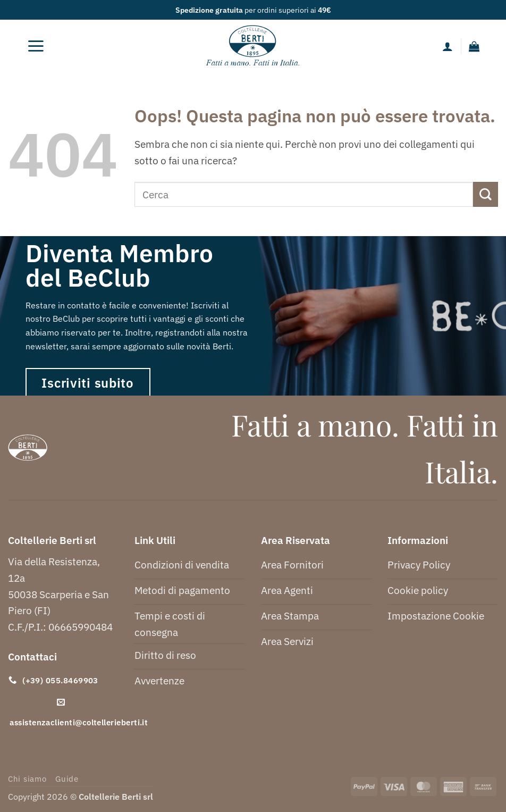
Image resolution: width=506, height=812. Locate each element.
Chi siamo (27, 779)
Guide (67, 779)
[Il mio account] (448, 46)
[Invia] (486, 194)
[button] (36, 46)
